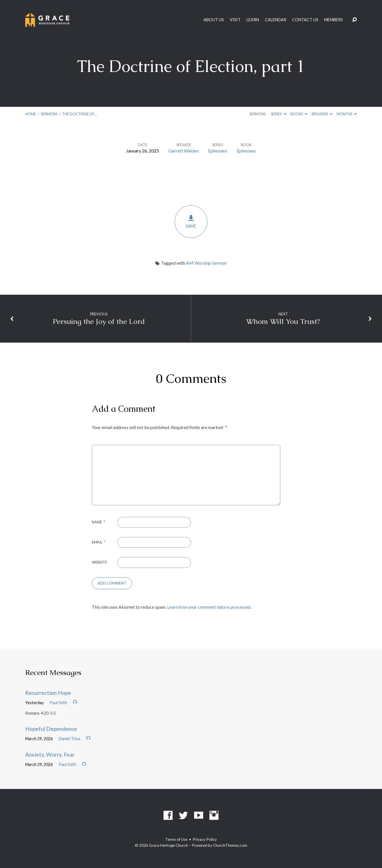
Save (191, 221)
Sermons (49, 114)
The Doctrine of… (79, 114)
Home (31, 114)
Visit (235, 20)
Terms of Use (176, 839)
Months (347, 114)
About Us (214, 20)
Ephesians (218, 151)
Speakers (322, 114)
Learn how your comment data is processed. (209, 607)
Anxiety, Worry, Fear (50, 755)
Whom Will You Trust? (283, 321)
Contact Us (305, 20)
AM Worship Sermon (206, 263)
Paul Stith (58, 703)
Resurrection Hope (48, 693)
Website (99, 562)
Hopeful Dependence (51, 729)
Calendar (276, 20)
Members (334, 20)
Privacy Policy (205, 839)
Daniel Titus (70, 739)
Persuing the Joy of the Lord (99, 321)
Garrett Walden (183, 151)
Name (98, 522)
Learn (253, 20)
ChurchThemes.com (230, 845)
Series (279, 114)
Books (299, 114)
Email (99, 542)
